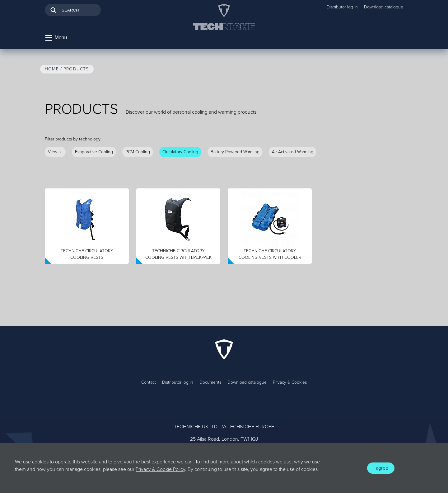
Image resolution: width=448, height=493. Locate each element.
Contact (149, 382)
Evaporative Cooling (94, 152)
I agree (381, 468)
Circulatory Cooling (180, 152)
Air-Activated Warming (293, 152)
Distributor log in (342, 7)
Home (52, 69)
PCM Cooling (138, 152)
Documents (210, 382)
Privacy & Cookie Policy (160, 469)
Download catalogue (384, 7)
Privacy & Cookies (290, 382)
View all (55, 152)
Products (76, 69)
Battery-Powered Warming (235, 152)
